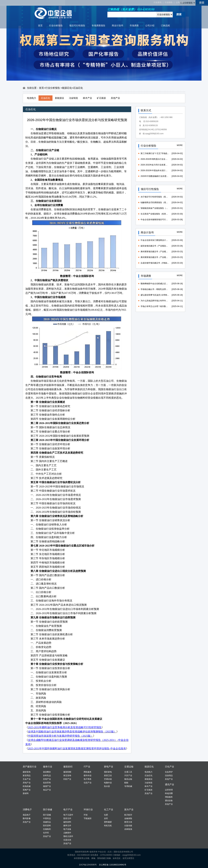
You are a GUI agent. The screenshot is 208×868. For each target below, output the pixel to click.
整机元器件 (68, 836)
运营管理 (169, 790)
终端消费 (169, 793)
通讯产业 (169, 784)
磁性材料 (67, 822)
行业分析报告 (56, 26)
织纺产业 (67, 779)
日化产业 (169, 767)
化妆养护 (169, 772)
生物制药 (47, 829)
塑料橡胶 (108, 822)
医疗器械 (47, 815)
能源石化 (67, 88)
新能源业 (59, 98)
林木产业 (87, 98)
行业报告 (169, 2)
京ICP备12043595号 (88, 865)
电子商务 (88, 779)
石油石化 (45, 98)
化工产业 (109, 809)
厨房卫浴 (108, 776)
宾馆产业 (47, 779)
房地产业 (27, 783)
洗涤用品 (169, 776)
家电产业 (109, 767)
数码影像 (27, 818)
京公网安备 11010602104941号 (113, 865)
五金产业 (27, 779)
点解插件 (67, 833)
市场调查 (134, 26)
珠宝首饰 (67, 776)
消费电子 (27, 809)
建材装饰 (27, 772)
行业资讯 (158, 2)
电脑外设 (108, 783)
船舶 (126, 783)
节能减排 (88, 818)
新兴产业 (129, 809)
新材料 (26, 793)
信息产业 (88, 783)
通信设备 (169, 801)
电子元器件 (68, 815)
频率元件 (67, 826)
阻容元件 (67, 818)
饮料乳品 (47, 776)
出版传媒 (128, 826)
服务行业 (48, 767)
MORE (180, 145)
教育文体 (128, 822)
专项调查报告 (98, 26)
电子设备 (67, 829)
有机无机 (108, 826)
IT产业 (87, 767)
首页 (40, 26)
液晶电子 (27, 815)
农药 (106, 818)
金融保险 (128, 818)
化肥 (106, 815)
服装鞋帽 (67, 772)
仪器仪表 (67, 840)
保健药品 (47, 822)
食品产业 (47, 790)
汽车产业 (128, 776)
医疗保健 (48, 809)
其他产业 (115, 98)
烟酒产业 (47, 786)
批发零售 (47, 783)
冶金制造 (73, 98)
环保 (86, 815)
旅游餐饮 (47, 772)
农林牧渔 (128, 829)
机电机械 (27, 786)
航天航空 (128, 815)
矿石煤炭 (101, 98)
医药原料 (47, 826)
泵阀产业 (27, 790)
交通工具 (128, 772)
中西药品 (47, 818)
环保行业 (88, 809)
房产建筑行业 (30, 767)
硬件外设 (88, 776)
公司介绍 (180, 2)
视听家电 (108, 772)
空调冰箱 (108, 779)
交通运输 (129, 767)
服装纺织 (68, 767)
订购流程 (165, 26)
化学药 (46, 833)
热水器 (107, 786)
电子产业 (68, 809)
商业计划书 (117, 26)
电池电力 (32, 98)
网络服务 (88, 772)
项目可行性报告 (77, 26)
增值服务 (169, 797)
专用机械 (128, 786)
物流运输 (128, 779)
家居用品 (27, 776)
